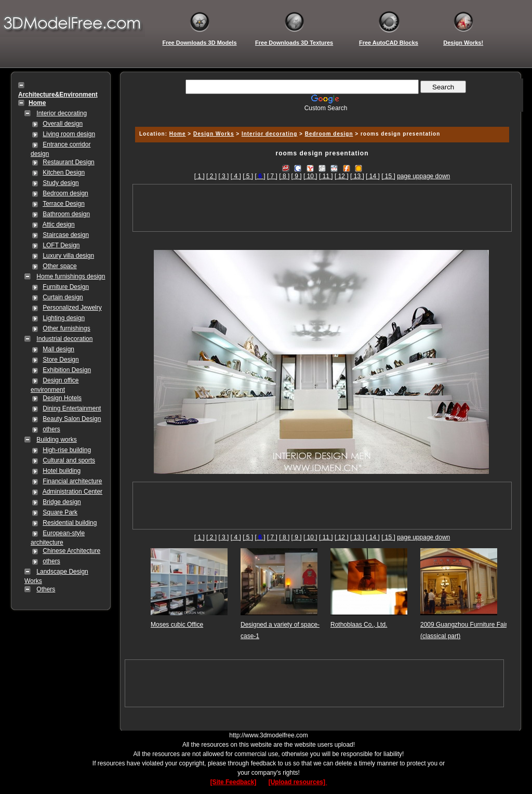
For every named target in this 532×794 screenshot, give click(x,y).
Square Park (60, 512)
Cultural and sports (69, 460)
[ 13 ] (357, 176)
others (51, 429)
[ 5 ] (248, 176)
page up (408, 176)
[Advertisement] (321, 116)
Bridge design (62, 502)
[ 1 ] (199, 176)
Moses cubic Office (177, 625)
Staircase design (66, 235)
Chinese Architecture (71, 551)
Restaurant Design (68, 162)
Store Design (61, 360)
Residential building (70, 523)
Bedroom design (65, 193)
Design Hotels (62, 398)
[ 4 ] (236, 176)
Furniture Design (66, 287)
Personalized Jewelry (72, 308)
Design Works (214, 134)
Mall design (58, 349)
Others (46, 589)
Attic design (59, 224)
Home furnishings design (71, 276)
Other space (59, 266)
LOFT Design (61, 245)
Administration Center (72, 492)
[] (260, 176)
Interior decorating (62, 113)
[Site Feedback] (234, 782)
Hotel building (62, 471)
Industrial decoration (64, 339)
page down (435, 176)
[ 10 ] (310, 176)
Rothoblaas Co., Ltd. (359, 625)
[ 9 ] (297, 176)
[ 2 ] (211, 176)
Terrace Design (64, 204)
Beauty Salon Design (72, 419)
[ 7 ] (272, 176)
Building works (56, 440)
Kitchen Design (64, 173)
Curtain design (63, 297)
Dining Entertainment (72, 408)
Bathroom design (66, 214)
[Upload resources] (298, 782)
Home (178, 134)
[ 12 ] (342, 176)
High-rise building (67, 450)
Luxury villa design (68, 256)
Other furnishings (66, 328)
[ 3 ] (223, 176)
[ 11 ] (326, 176)
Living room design (69, 134)
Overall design (63, 124)
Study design (61, 183)
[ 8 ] (284, 176)
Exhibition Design (67, 370)
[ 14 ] (373, 176)
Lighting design (64, 318)
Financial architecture (72, 481)
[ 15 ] (388, 176)
